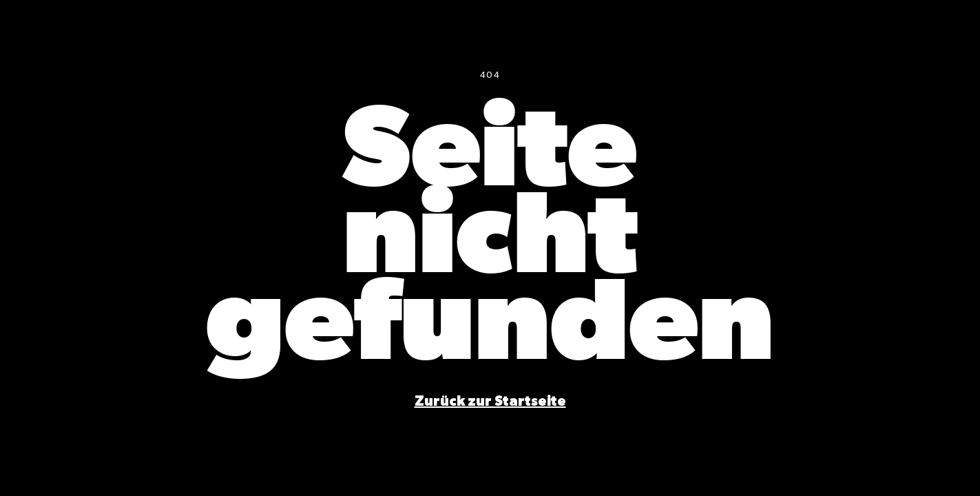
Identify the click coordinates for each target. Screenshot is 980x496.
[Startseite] (490, 402)
